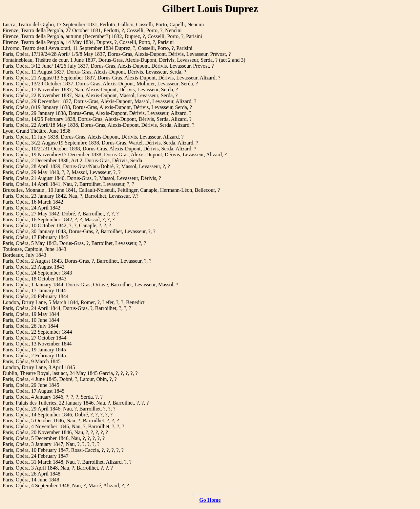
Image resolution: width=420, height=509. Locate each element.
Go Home (210, 500)
